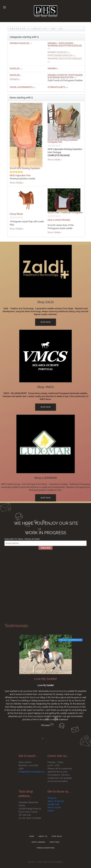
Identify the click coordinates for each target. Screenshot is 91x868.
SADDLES (15, 69)
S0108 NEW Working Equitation (25, 168)
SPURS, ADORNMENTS (21, 87)
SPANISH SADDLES (19, 43)
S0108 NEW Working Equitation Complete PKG (63, 141)
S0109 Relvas (16, 214)
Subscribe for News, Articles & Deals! (22, 539)
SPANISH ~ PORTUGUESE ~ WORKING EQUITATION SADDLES (65, 45)
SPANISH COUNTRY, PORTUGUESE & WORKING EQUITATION (65, 76)
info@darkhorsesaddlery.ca (32, 772)
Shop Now (46, 322)
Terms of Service (56, 801)
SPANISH (52, 69)
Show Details (16, 183)
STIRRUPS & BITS (56, 87)
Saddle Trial (53, 804)
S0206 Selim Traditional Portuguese (65, 213)
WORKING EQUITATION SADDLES (65, 59)
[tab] (43, 739)
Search (51, 811)
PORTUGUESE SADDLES (60, 55)
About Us (52, 798)
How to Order (54, 807)
